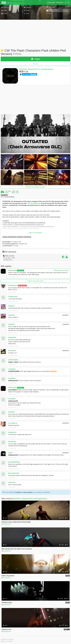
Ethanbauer (12, 442)
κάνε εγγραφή (28, 492)
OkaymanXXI (12, 270)
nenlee (10, 453)
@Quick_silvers (13, 362)
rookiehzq (11, 315)
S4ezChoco (12, 482)
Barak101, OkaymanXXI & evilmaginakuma (36, 69)
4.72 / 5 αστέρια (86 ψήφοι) (8, 197)
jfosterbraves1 (13, 285)
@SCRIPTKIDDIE (14, 371)
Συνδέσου (18, 492)
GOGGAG (11, 324)
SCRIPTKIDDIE (13, 360)
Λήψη (36, 59)
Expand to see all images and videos (35, 187)
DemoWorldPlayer (14, 462)
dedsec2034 (12, 337)
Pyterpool (11, 306)
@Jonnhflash (13, 390)
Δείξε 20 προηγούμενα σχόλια (35, 281)
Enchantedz (12, 351)
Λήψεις (7, 193)
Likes (17, 193)
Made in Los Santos (7, 641)
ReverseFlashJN (14, 473)
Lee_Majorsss (13, 423)
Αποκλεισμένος (22, 286)
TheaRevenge (13, 297)
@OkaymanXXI (13, 381)
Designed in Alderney (7, 639)
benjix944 (11, 412)
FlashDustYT (12, 432)
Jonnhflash (12, 369)
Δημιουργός (21, 270)
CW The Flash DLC (34, 203)
